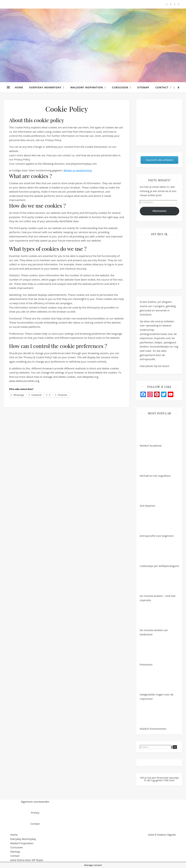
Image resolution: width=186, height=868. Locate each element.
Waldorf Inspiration (87, 87)
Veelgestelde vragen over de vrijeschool (157, 684)
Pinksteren (153, 651)
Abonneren (160, 211)
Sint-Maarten (153, 493)
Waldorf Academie (153, 433)
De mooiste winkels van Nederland (154, 619)
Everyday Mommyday (45, 87)
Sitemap (143, 87)
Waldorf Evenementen (153, 716)
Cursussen (120, 87)
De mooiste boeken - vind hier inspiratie (158, 585)
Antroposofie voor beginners (157, 523)
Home (19, 87)
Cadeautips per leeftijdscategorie (159, 553)
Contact (162, 87)
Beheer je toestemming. (78, 170)
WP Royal (37, 860)
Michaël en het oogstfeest (155, 463)
